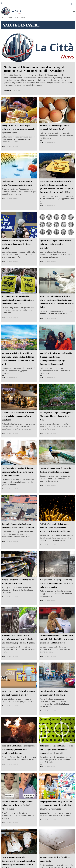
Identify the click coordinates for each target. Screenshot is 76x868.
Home (3, 17)
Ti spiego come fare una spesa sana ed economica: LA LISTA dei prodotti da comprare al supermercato (56, 805)
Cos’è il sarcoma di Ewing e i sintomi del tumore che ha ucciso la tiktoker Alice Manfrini (18, 805)
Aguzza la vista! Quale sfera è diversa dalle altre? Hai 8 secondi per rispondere (55, 244)
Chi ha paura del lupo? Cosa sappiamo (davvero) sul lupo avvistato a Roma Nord (56, 416)
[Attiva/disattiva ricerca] (72, 4)
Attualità (10, 17)
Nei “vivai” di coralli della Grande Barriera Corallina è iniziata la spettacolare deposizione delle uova (55, 528)
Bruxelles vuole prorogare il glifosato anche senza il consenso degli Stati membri (18, 244)
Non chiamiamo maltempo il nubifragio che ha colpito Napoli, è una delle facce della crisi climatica (57, 583)
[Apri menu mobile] (74, 1)
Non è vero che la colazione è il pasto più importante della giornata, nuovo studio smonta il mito (18, 472)
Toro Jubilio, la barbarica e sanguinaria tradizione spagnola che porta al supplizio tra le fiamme (19, 749)
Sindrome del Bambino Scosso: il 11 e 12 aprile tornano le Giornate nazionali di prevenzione (35, 69)
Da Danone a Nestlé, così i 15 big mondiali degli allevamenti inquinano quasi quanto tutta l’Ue (18, 300)
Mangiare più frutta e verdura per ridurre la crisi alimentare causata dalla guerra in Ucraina (19, 129)
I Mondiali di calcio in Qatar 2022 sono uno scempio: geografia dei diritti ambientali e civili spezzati (56, 749)
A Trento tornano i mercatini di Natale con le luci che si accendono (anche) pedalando (18, 416)
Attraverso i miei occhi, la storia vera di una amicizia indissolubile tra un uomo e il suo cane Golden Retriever (57, 639)
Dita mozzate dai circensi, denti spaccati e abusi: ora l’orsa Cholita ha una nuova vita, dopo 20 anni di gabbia (18, 639)
